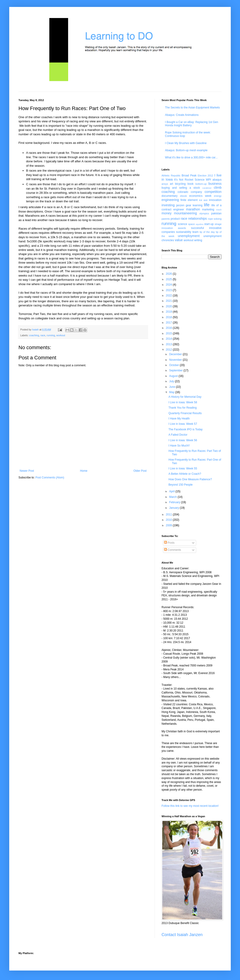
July (172, 381)
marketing (208, 210)
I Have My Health (179, 419)
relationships (198, 219)
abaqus (217, 180)
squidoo (200, 224)
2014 (169, 339)
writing (198, 240)
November (176, 360)
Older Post (140, 471)
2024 (169, 285)
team (195, 232)
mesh (219, 210)
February (175, 502)
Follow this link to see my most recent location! (190, 806)
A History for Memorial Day (185, 397)
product (175, 219)
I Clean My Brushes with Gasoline (186, 143)
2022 (169, 296)
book (191, 184)
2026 (169, 274)
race (43, 335)
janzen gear (184, 205)
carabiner (207, 188)
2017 (169, 323)
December (176, 354)
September (176, 370)
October (174, 365)
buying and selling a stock (181, 188)
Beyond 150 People (181, 485)
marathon (193, 209)
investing (168, 205)
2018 (169, 317)
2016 (169, 328)
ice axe (203, 200)
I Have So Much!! (179, 446)
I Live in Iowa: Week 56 (183, 440)
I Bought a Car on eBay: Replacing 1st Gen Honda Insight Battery (192, 124)
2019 (169, 312)
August (174, 376)
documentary (169, 196)
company (196, 192)
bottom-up (201, 184)
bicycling (180, 184)
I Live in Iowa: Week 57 (183, 424)
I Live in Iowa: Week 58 (183, 402)
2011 (169, 515)
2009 (169, 525)
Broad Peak (189, 176)
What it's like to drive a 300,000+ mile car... (191, 157)
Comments (172, 550)
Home (84, 471)
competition (213, 192)
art (171, 184)
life (207, 205)
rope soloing (215, 219)
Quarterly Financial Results (185, 413)
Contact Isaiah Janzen (182, 935)
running (51, 335)
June (172, 387)
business (215, 184)
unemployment (189, 236)
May (172, 392)
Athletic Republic (171, 176)
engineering (170, 200)
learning (198, 205)
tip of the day (207, 232)
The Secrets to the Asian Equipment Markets (192, 108)
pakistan (216, 213)
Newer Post (27, 471)
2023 (169, 290)
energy (218, 196)
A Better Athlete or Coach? (185, 474)
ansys (165, 184)
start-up (209, 224)
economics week (200, 196)
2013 (169, 344)
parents (166, 219)
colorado (183, 192)
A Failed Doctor (178, 435)
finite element (189, 200)
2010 (169, 520)
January (174, 508)
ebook (183, 196)
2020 (169, 306)
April (172, 491)
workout (61, 335)
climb (218, 188)
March (173, 497)
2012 (169, 350)
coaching (34, 335)
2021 (169, 301)
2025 (169, 279)
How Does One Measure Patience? (190, 479)
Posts (169, 543)
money (166, 213)
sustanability (184, 232)
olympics (204, 213)
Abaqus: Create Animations (182, 115)
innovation (215, 200)
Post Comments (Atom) (50, 478)
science (182, 224)
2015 (169, 333)
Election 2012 (205, 176)
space (191, 224)
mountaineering (185, 213)
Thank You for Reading (183, 408)
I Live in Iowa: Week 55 (183, 468)
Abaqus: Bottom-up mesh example (186, 150)
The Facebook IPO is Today (186, 429)
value (179, 240)
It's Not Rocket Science (189, 180)
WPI (208, 180)
